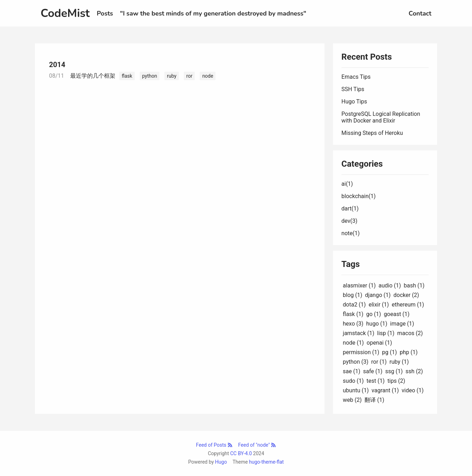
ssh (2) (414, 371)
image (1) (402, 324)
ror (189, 76)
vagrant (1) (385, 390)
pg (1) (389, 352)
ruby (172, 76)
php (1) (409, 352)
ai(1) (347, 184)
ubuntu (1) (356, 390)
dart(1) (350, 209)
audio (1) (390, 285)
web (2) (352, 400)
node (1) (353, 343)
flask (127, 76)
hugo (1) (377, 324)
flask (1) (353, 314)
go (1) (374, 314)
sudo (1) (353, 381)
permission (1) (361, 352)
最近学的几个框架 (93, 76)
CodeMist (65, 13)
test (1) (376, 381)
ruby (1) (399, 362)
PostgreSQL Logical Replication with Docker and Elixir (381, 117)
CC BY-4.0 (241, 453)
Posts (105, 13)
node (208, 76)
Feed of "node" (257, 445)
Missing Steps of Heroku (372, 133)
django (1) (378, 295)
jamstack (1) (359, 333)
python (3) (356, 362)
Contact (420, 13)
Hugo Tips (354, 102)
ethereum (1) (408, 305)
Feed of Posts (214, 445)
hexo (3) (353, 324)
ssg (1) (394, 371)
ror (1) (379, 362)
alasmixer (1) (359, 285)
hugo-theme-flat (267, 462)
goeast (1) (397, 314)
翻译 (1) (374, 400)
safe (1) (373, 371)
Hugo (221, 462)
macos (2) (410, 333)
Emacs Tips (356, 77)
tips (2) (396, 381)
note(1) (351, 233)
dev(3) (349, 221)
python (150, 76)
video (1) (413, 390)
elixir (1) (379, 305)
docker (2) (406, 295)
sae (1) (352, 371)
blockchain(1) (359, 196)
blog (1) (353, 295)
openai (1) (379, 343)
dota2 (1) (354, 305)
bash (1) (414, 285)
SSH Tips (353, 89)
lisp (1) (386, 333)
